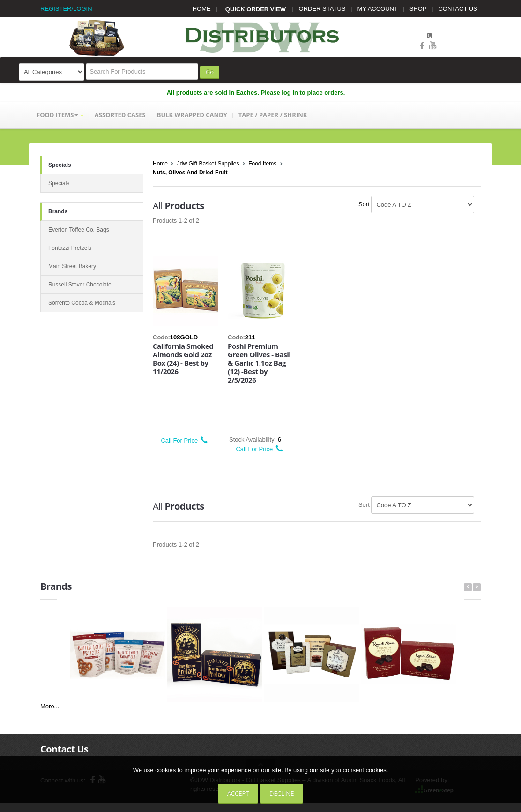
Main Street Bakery (72, 266)
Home (160, 164)
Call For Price (181, 440)
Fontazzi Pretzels (70, 248)
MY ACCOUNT (378, 9)
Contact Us (64, 749)
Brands (58, 211)
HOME (202, 9)
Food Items (262, 164)
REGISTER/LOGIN (66, 9)
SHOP (418, 9)
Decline (282, 793)
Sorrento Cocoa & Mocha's (82, 303)
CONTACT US (458, 9)
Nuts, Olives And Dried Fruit (190, 173)
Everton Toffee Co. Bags (79, 230)
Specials (60, 165)
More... (50, 706)
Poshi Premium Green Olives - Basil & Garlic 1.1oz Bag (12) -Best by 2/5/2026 (259, 363)
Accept (238, 793)
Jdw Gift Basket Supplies (208, 164)
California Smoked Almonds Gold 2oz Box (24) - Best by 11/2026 (183, 359)
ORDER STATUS (322, 9)
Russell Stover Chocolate (80, 285)
